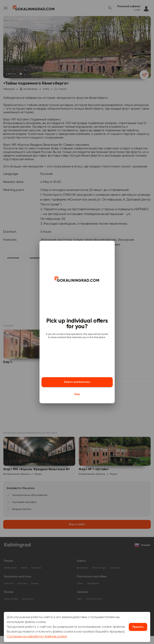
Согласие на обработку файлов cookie (37, 637)
